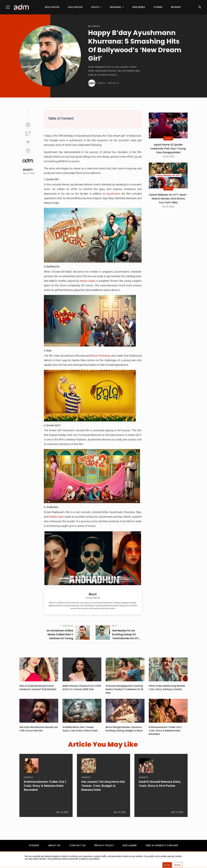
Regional (116, 7)
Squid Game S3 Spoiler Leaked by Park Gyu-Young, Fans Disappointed (168, 148)
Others (158, 7)
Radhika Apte (56, 517)
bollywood (94, 26)
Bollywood (52, 7)
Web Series (139, 7)
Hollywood (75, 7)
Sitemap (34, 847)
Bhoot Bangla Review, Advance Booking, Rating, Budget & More (124, 730)
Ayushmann (113, 194)
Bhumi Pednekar (100, 356)
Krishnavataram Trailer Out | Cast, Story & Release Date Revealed (165, 732)
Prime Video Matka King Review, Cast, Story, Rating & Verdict (167, 688)
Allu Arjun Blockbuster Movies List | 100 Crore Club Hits (39, 730)
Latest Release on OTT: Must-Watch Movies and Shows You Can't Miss (168, 199)
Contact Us (77, 847)
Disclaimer (130, 847)
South (95, 7)
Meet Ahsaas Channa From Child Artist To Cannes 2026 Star (82, 688)
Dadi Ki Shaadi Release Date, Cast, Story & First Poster (160, 795)
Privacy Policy (104, 847)
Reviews (176, 7)
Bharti (28, 170)
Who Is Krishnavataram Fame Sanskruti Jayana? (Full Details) (38, 688)
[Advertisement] (11, 59)
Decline (177, 865)
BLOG (168, 138)
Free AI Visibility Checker (162, 847)
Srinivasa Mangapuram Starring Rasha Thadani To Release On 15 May (124, 690)
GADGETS (28, 788)
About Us (54, 847)
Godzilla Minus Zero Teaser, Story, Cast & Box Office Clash (80, 730)
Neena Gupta (87, 281)
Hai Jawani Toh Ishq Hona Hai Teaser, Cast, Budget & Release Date (103, 797)
